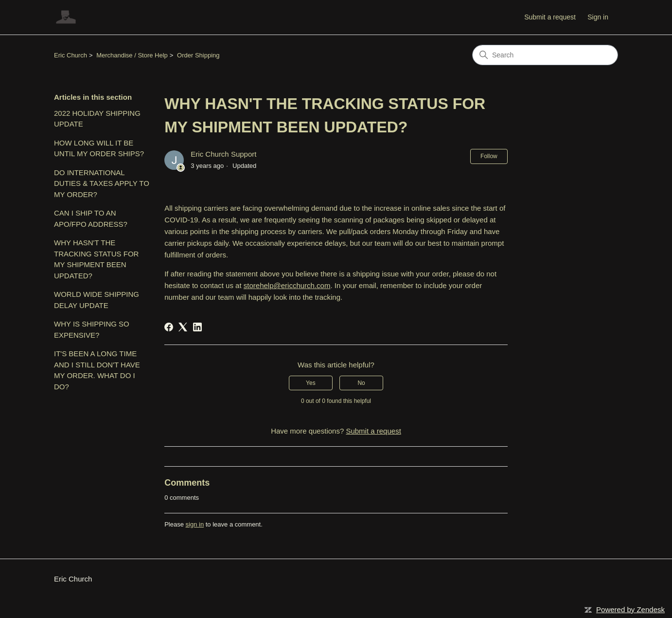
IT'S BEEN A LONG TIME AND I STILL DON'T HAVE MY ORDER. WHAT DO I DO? (97, 370)
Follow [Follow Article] (489, 156)
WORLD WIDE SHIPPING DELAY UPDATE (97, 300)
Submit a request (550, 17)
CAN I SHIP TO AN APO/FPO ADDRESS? (91, 218)
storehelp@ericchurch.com (287, 285)
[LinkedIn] (197, 327)
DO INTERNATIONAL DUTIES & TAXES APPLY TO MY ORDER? (102, 183)
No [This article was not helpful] (361, 383)
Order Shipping (198, 55)
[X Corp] (183, 327)
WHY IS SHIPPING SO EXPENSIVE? (92, 329)
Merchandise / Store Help (132, 55)
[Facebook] (169, 327)
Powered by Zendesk (630, 609)
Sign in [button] (598, 17)
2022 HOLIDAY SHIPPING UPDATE (97, 119)
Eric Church (71, 55)
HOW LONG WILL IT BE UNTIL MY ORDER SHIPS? (99, 148)
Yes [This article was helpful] (311, 383)
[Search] (545, 55)
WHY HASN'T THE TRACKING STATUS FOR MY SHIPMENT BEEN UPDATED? (96, 259)
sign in (195, 524)
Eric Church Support (223, 154)
